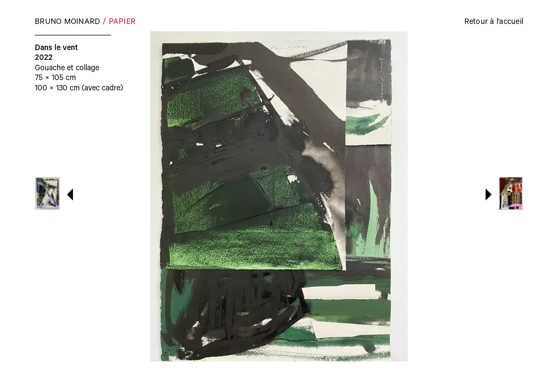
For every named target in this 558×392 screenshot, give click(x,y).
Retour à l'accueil (494, 23)
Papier (122, 23)
